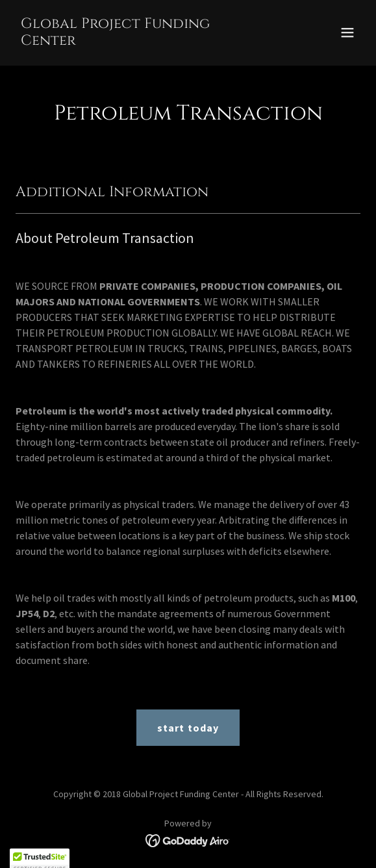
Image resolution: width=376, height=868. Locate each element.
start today (188, 728)
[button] (347, 32)
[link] (136, 41)
